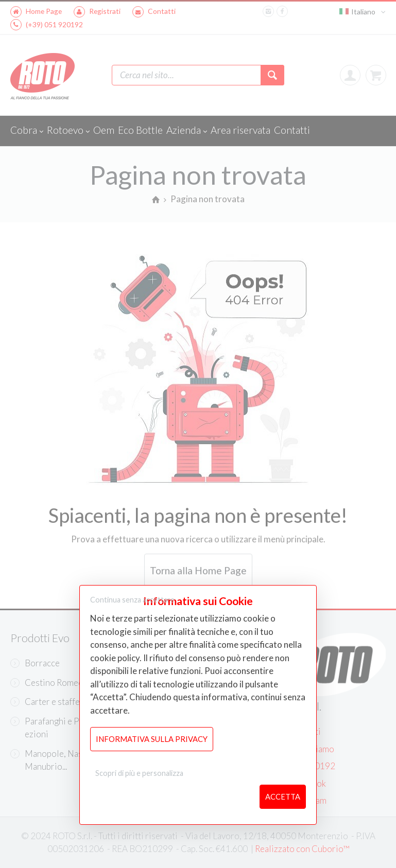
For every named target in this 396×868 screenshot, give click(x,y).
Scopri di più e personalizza (139, 773)
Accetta (283, 796)
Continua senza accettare (132, 600)
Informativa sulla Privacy (152, 739)
